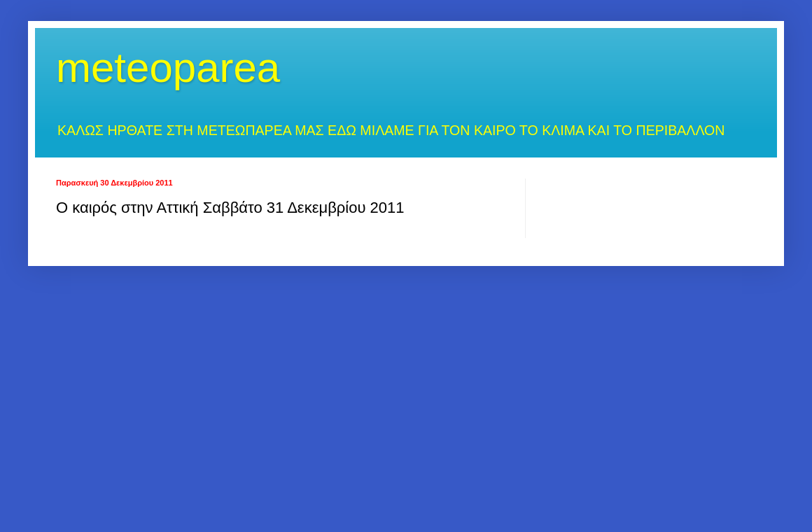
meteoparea (168, 68)
